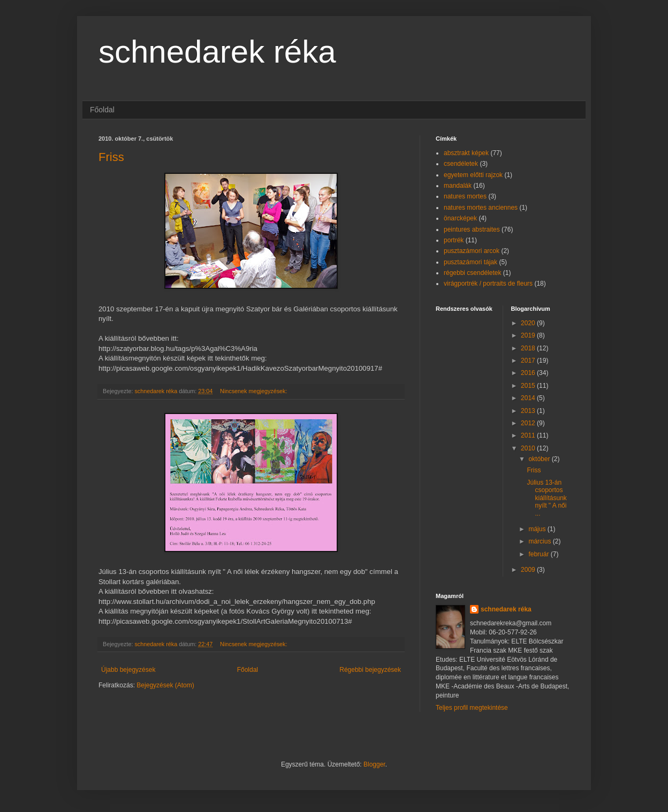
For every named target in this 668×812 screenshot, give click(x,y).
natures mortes (465, 196)
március (540, 541)
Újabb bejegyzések (128, 670)
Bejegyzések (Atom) (165, 685)
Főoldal (102, 110)
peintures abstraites (472, 229)
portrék (454, 240)
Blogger (374, 764)
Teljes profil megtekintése (472, 708)
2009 (529, 570)
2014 (529, 398)
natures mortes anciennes (481, 208)
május (538, 529)
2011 (529, 435)
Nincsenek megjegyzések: (254, 391)
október (540, 459)
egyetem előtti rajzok (473, 175)
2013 (529, 411)
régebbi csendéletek (472, 273)
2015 (529, 386)
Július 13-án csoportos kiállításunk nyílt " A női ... (546, 498)
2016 (529, 373)
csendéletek (461, 164)
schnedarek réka (217, 52)
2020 (529, 323)
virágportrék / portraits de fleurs (488, 284)
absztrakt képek (466, 153)
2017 (529, 361)
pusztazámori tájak (470, 262)
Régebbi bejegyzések (370, 670)
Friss (111, 157)
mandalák (458, 186)
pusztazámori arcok (472, 251)
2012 (529, 423)
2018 (529, 348)
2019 (529, 335)
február (539, 554)
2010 (529, 448)
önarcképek (460, 218)
